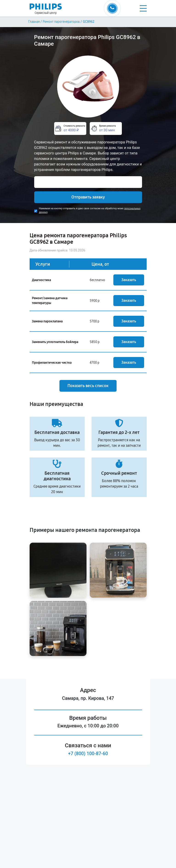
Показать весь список (88, 386)
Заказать (129, 280)
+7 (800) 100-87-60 (88, 754)
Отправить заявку (88, 197)
